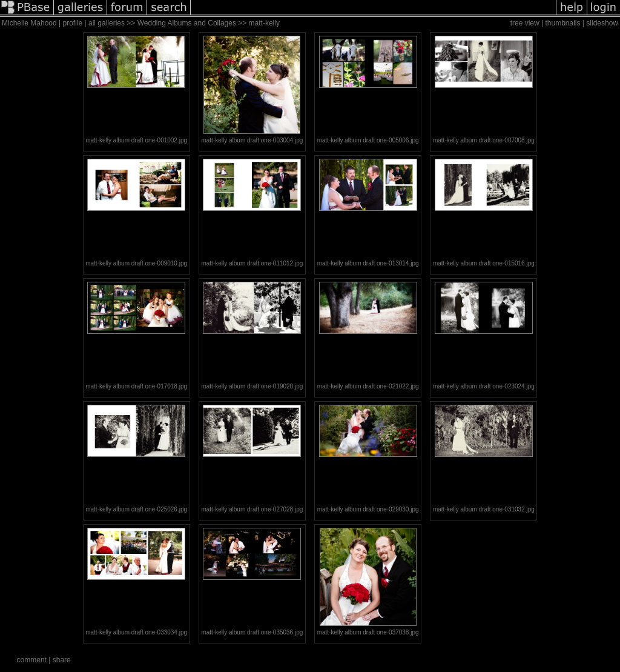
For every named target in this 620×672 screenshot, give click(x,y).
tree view (525, 23)
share (62, 660)
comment (32, 660)
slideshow (602, 23)
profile (73, 23)
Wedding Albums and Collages (187, 23)
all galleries (107, 23)
